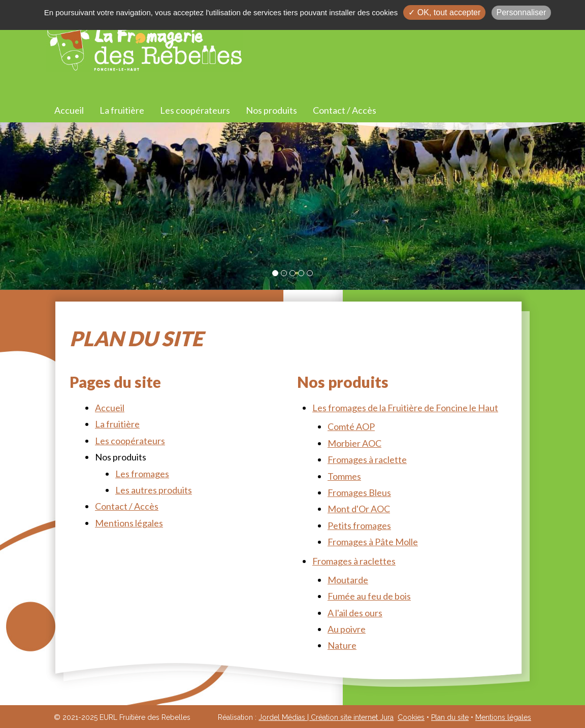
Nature (342, 645)
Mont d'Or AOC (359, 509)
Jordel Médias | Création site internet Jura (326, 717)
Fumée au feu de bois (369, 596)
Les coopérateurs (195, 110)
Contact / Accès (345, 110)
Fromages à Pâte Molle (373, 542)
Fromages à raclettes (354, 561)
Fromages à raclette (367, 459)
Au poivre (347, 629)
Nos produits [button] (271, 110)
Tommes (344, 476)
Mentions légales (129, 523)
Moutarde (348, 580)
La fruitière (122, 110)
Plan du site (450, 717)
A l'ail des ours (355, 613)
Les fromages (142, 474)
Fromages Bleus (359, 492)
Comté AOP (351, 426)
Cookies (411, 717)
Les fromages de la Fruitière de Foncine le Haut (405, 408)
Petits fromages (359, 525)
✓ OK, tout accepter (444, 12)
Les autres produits (154, 490)
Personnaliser (522, 12)
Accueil (69, 110)
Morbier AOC (354, 443)
